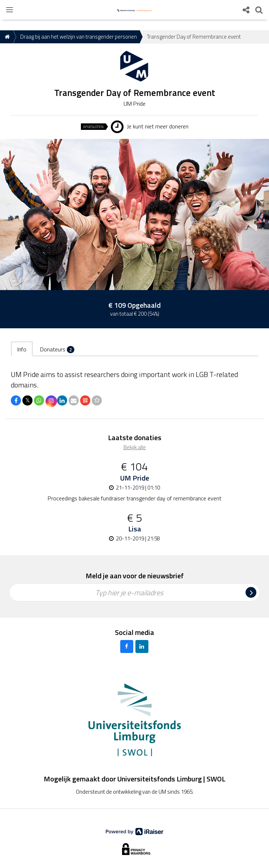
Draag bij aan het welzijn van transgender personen (79, 37)
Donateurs (57, 349)
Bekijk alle (135, 447)
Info (22, 349)
